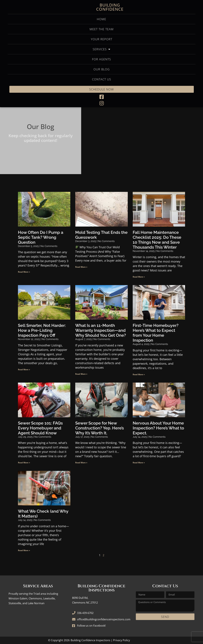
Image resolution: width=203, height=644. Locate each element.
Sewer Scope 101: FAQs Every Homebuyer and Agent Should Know (40, 428)
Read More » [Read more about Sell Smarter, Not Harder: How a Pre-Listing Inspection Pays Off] (24, 370)
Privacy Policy (122, 640)
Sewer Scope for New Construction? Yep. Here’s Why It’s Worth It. (100, 428)
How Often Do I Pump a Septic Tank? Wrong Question (41, 237)
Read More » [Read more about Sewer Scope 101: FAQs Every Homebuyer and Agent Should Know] (24, 463)
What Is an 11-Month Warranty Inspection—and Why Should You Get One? (101, 330)
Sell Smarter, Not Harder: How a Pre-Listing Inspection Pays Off (42, 330)
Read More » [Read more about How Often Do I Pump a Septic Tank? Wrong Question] (24, 272)
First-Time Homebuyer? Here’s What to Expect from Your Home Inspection (156, 333)
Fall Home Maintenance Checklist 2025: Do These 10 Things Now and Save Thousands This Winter (157, 240)
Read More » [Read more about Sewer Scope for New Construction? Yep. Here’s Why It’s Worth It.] (81, 463)
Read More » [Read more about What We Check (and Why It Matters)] (24, 550)
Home (102, 19)
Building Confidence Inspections (90, 640)
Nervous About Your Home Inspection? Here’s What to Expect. (158, 428)
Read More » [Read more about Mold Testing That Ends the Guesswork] (81, 267)
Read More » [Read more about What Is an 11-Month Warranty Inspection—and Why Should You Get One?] (81, 374)
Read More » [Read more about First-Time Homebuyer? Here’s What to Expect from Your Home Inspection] (139, 374)
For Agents (102, 59)
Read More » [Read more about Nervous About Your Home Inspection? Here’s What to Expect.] (139, 463)
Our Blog (102, 69)
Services (102, 49)
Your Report (102, 39)
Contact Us (102, 79)
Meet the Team (102, 29)
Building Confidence (110, 7)
